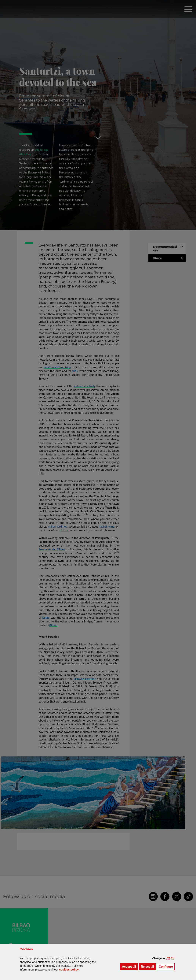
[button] (168, 958)
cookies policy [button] (69, 969)
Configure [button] (167, 966)
